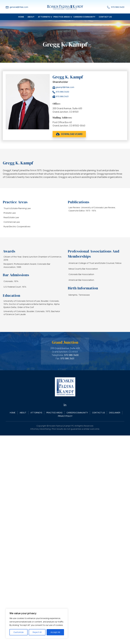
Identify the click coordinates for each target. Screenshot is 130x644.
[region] (37, 623)
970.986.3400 (118, 7)
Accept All (55, 632)
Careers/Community (84, 17)
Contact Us (105, 17)
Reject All (37, 632)
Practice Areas (62, 17)
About (31, 17)
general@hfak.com (19, 7)
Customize (19, 632)
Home (21, 17)
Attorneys (44, 17)
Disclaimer (115, 413)
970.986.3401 (67, 358)
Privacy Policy (65, 416)
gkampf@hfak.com (65, 87)
